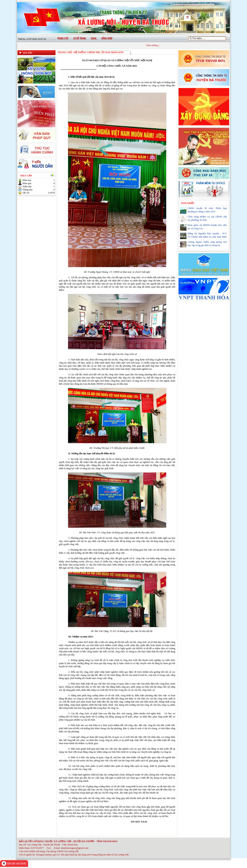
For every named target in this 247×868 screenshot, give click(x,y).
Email (94, 39)
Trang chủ (63, 39)
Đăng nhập (107, 39)
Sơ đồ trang (80, 39)
